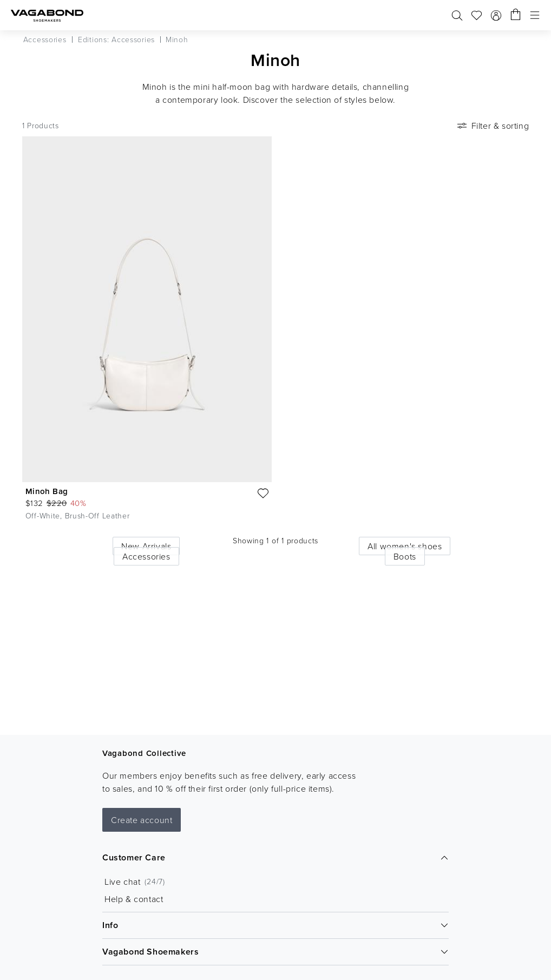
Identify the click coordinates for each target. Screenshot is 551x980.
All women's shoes (405, 546)
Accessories (146, 556)
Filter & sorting (492, 126)
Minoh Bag (47, 491)
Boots (405, 556)
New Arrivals (146, 546)
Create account (142, 820)
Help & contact (134, 899)
